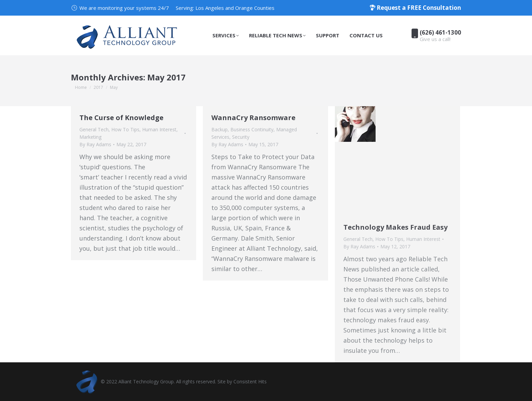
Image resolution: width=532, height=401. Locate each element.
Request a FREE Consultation (415, 8)
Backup (220, 129)
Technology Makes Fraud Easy (395, 227)
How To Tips (125, 129)
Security (241, 137)
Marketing (90, 137)
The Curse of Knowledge (121, 118)
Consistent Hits (250, 381)
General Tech (94, 129)
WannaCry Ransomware (253, 118)
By (95, 144)
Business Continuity (252, 129)
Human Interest (159, 129)
